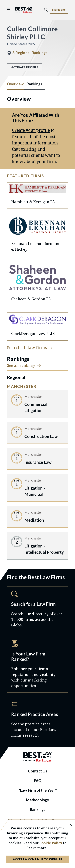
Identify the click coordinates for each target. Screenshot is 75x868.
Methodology (37, 800)
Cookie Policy (51, 843)
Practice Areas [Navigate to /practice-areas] (37, 719)
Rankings (37, 810)
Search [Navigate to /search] (37, 609)
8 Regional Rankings (30, 53)
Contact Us (38, 771)
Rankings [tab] (34, 84)
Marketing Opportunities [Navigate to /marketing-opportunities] (37, 664)
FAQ (38, 781)
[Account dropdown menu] (59, 10)
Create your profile (31, 130)
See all (24, 365)
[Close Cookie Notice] (68, 825)
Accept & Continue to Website (37, 859)
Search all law (30, 348)
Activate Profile (25, 67)
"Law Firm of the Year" (38, 790)
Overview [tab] (15, 84)
